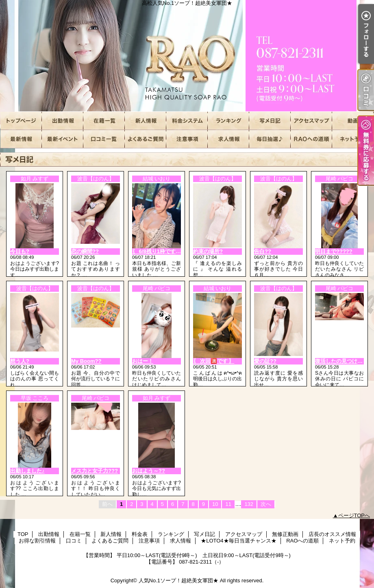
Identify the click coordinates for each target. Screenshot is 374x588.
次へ (266, 504)
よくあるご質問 (146, 139)
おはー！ (143, 361)
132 (249, 504)
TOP (21, 121)
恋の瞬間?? (85, 251)
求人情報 (228, 139)
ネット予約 (353, 139)
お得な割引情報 (63, 139)
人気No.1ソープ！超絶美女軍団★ (178, 580)
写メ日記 (270, 121)
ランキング (228, 121)
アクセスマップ (311, 121)
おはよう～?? (149, 471)
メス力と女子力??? (95, 471)
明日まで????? (334, 251)
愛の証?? (265, 361)
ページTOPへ (354, 515)
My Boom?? (86, 361)
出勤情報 (63, 121)
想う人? (20, 361)
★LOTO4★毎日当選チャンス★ (270, 139)
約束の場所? (208, 251)
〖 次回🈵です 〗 (214, 361)
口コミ (104, 139)
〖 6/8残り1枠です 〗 (157, 251)
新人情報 (146, 121)
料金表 (187, 121)
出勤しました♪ (27, 471)
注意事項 (187, 139)
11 (228, 504)
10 (215, 504)
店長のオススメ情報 (21, 139)
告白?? (263, 251)
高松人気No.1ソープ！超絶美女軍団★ (187, 56)
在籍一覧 (104, 121)
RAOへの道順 (311, 139)
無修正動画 (353, 121)
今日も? (20, 251)
